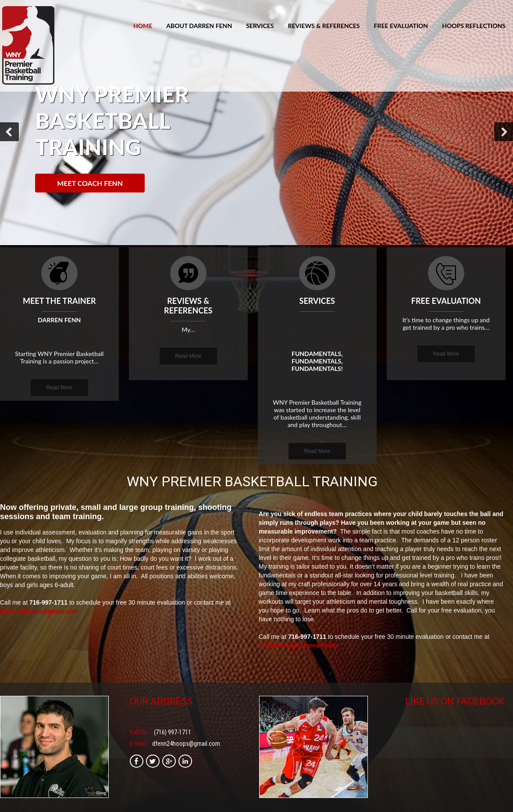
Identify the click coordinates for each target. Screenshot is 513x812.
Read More (59, 388)
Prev (9, 132)
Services (260, 26)
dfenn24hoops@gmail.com (39, 611)
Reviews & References (324, 26)
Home (143, 26)
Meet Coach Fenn (90, 183)
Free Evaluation (401, 26)
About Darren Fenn (199, 26)
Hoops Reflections (474, 26)
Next (504, 132)
